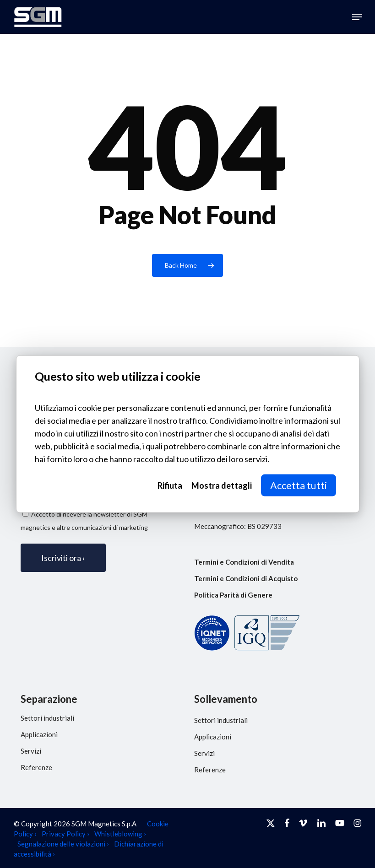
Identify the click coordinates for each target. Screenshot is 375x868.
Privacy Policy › (65, 834)
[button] (357, 17)
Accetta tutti (299, 485)
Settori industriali (47, 718)
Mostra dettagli (222, 485)
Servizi (31, 751)
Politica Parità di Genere (233, 595)
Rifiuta (170, 485)
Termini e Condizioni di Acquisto (246, 578)
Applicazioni (39, 734)
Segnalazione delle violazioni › (63, 844)
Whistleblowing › (120, 834)
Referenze (36, 767)
